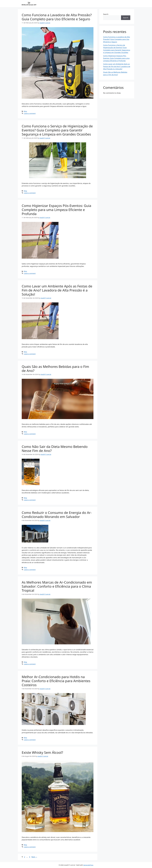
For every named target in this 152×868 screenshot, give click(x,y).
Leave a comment (30, 113)
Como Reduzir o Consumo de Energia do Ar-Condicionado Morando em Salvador (57, 515)
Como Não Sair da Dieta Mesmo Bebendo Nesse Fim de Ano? (55, 449)
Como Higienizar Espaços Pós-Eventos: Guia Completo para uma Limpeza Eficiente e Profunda (56, 210)
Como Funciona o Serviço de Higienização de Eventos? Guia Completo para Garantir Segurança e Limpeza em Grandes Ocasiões (57, 130)
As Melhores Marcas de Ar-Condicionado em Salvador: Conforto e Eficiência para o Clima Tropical (57, 586)
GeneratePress (88, 865)
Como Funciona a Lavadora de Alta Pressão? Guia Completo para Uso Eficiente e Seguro (57, 17)
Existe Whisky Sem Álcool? (42, 752)
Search (106, 14)
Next (34, 857)
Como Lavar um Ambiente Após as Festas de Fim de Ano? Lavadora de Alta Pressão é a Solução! (57, 290)
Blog (25, 111)
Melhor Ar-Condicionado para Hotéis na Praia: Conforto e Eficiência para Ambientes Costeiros (56, 681)
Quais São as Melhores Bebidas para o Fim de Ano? (55, 369)
